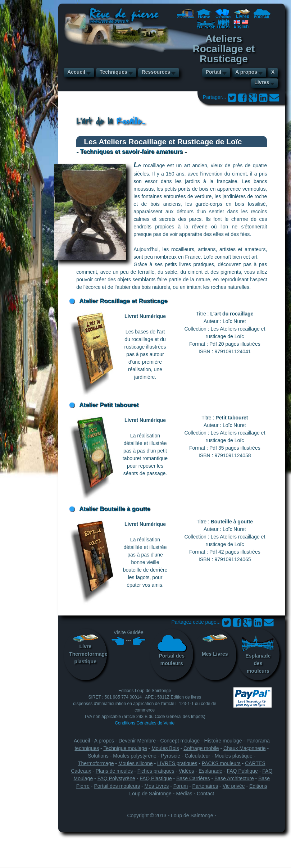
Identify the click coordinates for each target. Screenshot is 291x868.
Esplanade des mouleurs (258, 654)
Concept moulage (180, 741)
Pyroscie (170, 756)
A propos (246, 72)
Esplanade (210, 771)
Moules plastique (234, 756)
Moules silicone (136, 763)
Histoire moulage (223, 741)
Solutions (98, 756)
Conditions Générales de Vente (145, 723)
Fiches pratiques (156, 771)
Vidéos (187, 771)
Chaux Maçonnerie (245, 748)
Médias (184, 794)
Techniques (113, 72)
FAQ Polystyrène (116, 778)
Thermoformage (96, 763)
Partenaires (205, 786)
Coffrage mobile (201, 748)
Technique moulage (125, 748)
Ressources (156, 72)
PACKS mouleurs (221, 763)
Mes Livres (215, 646)
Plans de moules (114, 771)
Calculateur (197, 756)
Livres (262, 83)
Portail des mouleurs (172, 650)
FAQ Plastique (156, 778)
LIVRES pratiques (177, 763)
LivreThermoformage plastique (88, 649)
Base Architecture (234, 778)
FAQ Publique (242, 771)
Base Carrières (193, 778)
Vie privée (234, 786)
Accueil (76, 72)
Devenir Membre (137, 741)
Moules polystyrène (135, 756)
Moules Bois (165, 748)
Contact (205, 794)
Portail (214, 72)
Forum (181, 786)
